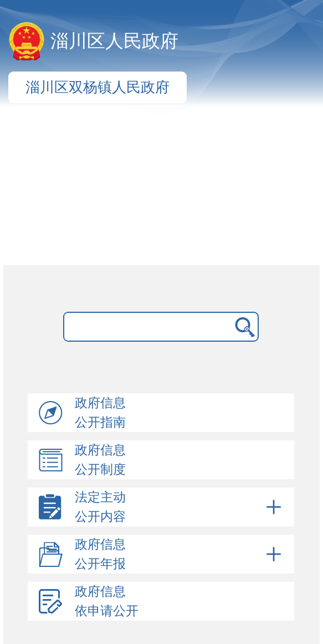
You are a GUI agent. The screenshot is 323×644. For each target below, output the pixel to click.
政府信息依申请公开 (107, 601)
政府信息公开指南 (100, 413)
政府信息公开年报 (180, 554)
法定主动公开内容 (180, 507)
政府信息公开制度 (100, 460)
